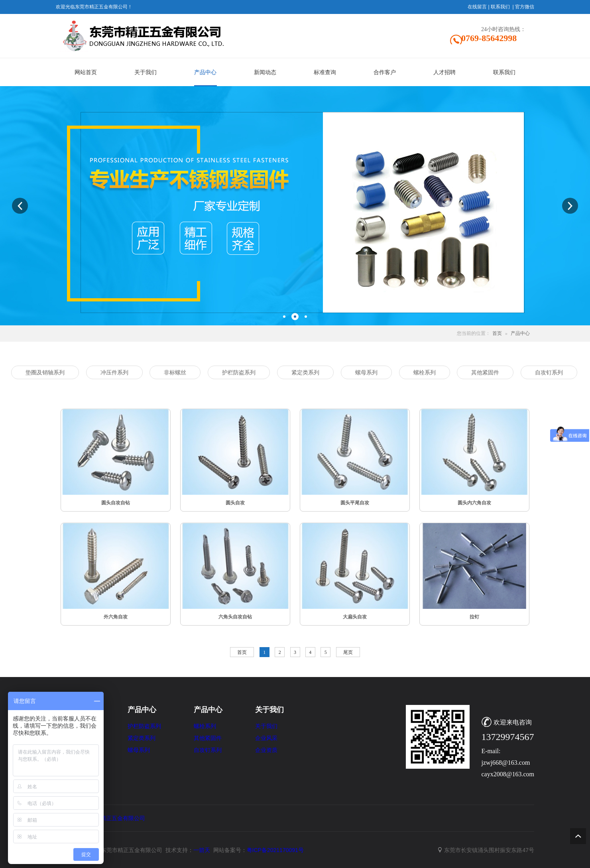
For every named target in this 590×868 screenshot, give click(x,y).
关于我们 (266, 726)
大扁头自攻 (355, 617)
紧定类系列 (142, 738)
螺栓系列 (205, 726)
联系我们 (500, 7)
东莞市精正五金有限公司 (114, 818)
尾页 (348, 652)
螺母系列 (139, 750)
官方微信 (525, 7)
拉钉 (474, 617)
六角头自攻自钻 (235, 617)
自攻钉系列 (208, 750)
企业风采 (266, 738)
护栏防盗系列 (144, 726)
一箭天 (202, 850)
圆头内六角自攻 (474, 503)
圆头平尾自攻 (355, 503)
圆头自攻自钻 (116, 503)
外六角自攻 (116, 617)
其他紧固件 (208, 738)
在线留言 (477, 7)
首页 (497, 333)
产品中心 (520, 333)
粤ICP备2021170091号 (275, 850)
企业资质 (266, 750)
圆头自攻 (235, 503)
